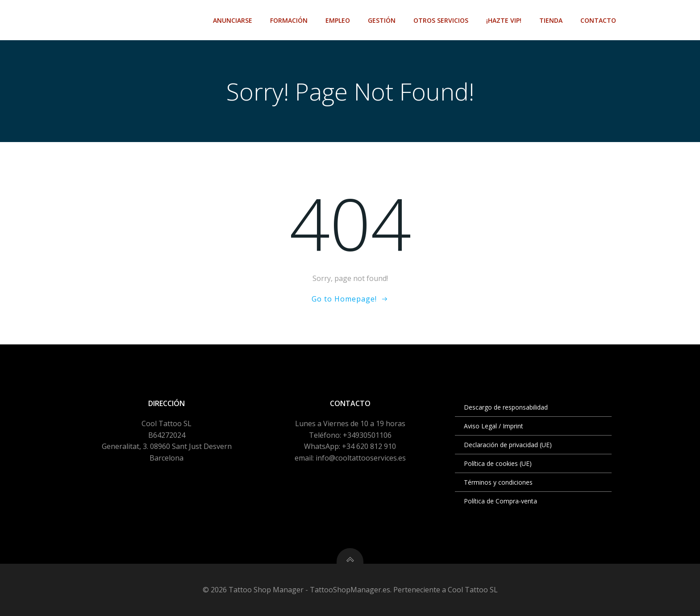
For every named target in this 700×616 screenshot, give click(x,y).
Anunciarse (233, 20)
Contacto (598, 20)
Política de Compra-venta (500, 501)
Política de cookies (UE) (498, 463)
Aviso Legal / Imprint (494, 426)
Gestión (382, 20)
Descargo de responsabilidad (506, 407)
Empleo (338, 20)
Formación (289, 20)
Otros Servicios (441, 20)
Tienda (551, 20)
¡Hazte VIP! (504, 20)
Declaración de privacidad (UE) (508, 445)
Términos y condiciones (498, 482)
